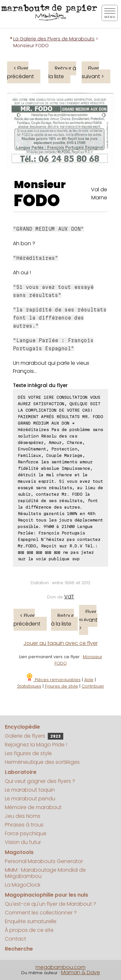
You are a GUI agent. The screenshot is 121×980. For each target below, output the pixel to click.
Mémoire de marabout (33, 807)
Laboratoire (21, 772)
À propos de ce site (29, 930)
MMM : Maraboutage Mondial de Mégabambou (45, 873)
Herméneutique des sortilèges (42, 762)
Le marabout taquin (30, 790)
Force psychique (26, 833)
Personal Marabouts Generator (44, 861)
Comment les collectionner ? (41, 913)
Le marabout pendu (30, 799)
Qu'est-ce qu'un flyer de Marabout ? (50, 904)
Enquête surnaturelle (31, 921)
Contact (15, 939)
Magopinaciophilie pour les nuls (46, 895)
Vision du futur (23, 842)
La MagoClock (23, 885)
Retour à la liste (62, 72)
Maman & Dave (81, 972)
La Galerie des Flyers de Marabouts (54, 39)
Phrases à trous (24, 825)
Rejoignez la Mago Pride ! (36, 745)
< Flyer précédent (20, 72)
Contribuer (93, 686)
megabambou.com (60, 967)
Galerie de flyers (34, 736)
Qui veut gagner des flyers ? (40, 781)
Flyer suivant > (93, 72)
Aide (89, 680)
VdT (69, 597)
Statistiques (29, 686)
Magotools (19, 852)
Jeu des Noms (23, 816)
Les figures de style (28, 753)
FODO (37, 201)
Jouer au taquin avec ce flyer (61, 643)
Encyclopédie (22, 727)
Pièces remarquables (53, 680)
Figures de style (61, 686)
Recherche (19, 949)
